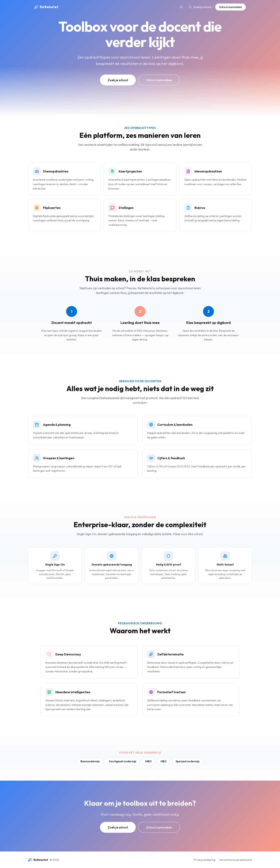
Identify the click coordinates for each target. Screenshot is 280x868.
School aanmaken (231, 7)
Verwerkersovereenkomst (236, 860)
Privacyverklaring (205, 860)
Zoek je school (200, 7)
